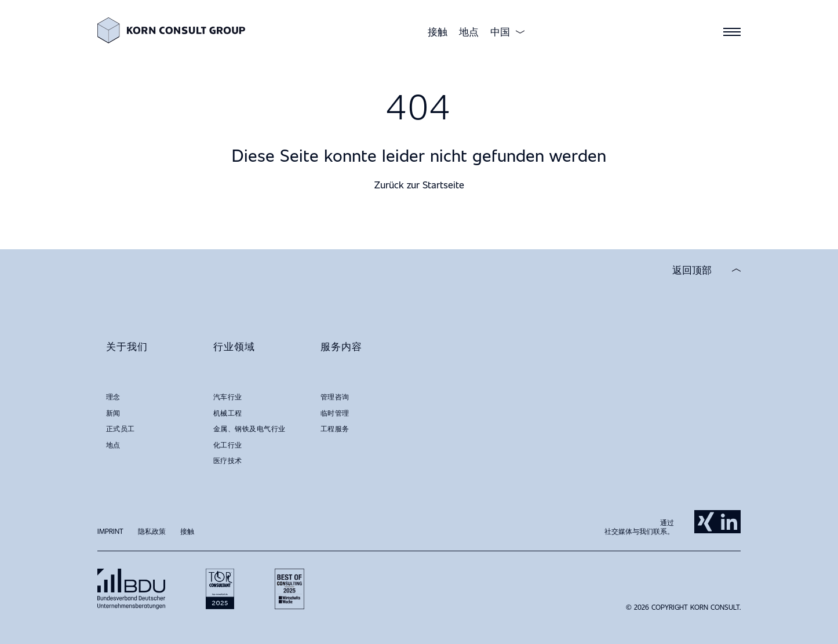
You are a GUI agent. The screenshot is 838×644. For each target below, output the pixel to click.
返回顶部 (692, 270)
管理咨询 (335, 396)
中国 (500, 32)
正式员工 (121, 428)
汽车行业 (228, 396)
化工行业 (228, 445)
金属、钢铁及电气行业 (249, 428)
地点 (469, 32)
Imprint (110, 531)
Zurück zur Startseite (419, 185)
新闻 (113, 413)
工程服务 (335, 428)
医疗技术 (228, 460)
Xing (706, 522)
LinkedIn (729, 522)
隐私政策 (152, 531)
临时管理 (335, 413)
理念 (113, 396)
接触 (438, 32)
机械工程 (228, 413)
